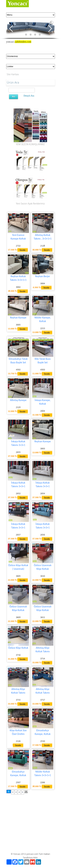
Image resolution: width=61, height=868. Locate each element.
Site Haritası (13, 74)
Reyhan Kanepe (18, 318)
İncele (23, 250)
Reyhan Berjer (43, 276)
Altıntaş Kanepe (18, 400)
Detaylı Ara (29, 96)
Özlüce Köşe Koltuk (18, 648)
